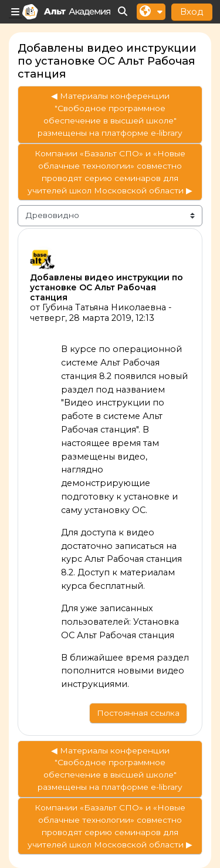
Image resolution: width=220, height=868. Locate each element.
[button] (123, 12)
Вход (192, 11)
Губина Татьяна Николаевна (104, 307)
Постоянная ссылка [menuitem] (138, 713)
